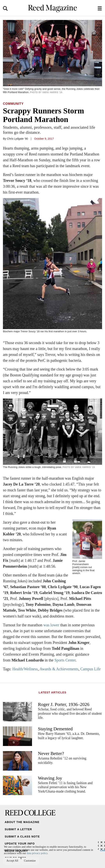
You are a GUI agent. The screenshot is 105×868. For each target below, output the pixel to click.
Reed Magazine (52, 8)
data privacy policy (37, 853)
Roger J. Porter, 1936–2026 (64, 704)
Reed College (30, 813)
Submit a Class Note (22, 837)
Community (13, 104)
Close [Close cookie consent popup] (103, 849)
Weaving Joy (50, 778)
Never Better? (51, 753)
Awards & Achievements (59, 669)
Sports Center (65, 660)
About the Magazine (22, 822)
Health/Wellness (25, 669)
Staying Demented (55, 729)
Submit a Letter (18, 829)
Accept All (12, 861)
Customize (30, 861)
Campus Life (91, 669)
